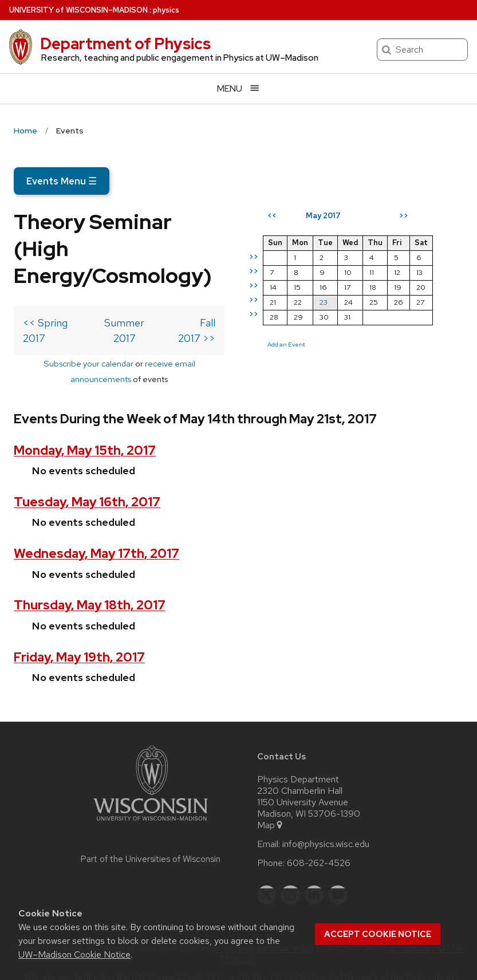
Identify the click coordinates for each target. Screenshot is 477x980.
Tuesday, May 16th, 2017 (87, 475)
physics (166, 10)
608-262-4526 (319, 836)
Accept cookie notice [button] (378, 934)
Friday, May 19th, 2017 (79, 630)
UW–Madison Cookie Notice (74, 955)
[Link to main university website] (151, 796)
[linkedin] (314, 868)
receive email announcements (185, 336)
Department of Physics (125, 44)
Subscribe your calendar (72, 336)
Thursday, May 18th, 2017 (90, 579)
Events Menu (62, 181)
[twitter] (267, 868)
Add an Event (317, 344)
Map (271, 798)
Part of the (151, 832)
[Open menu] (238, 88)
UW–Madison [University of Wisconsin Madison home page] (78, 10)
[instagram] (290, 868)
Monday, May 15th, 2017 (85, 424)
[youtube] (338, 868)
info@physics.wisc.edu (326, 817)
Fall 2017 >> (218, 296)
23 (354, 302)
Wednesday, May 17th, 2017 (96, 527)
